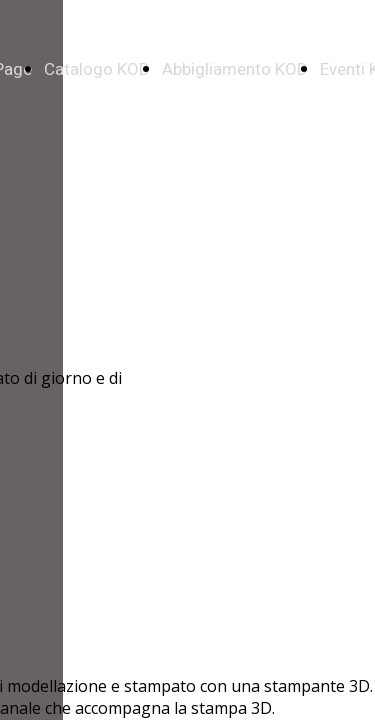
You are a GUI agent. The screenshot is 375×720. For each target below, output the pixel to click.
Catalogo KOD (97, 69)
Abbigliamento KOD (235, 69)
